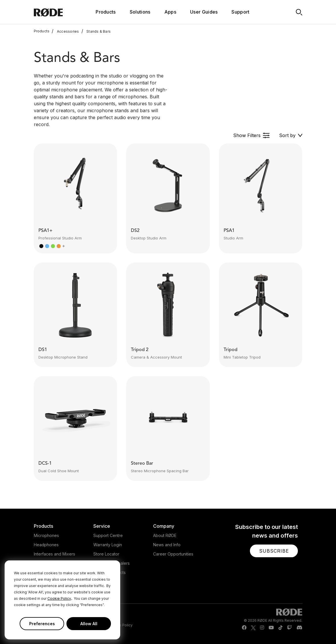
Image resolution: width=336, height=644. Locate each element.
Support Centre (108, 535)
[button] (251, 135)
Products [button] (106, 12)
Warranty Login (108, 545)
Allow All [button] (89, 624)
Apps (170, 12)
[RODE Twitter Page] (253, 628)
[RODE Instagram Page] (262, 628)
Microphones (46, 535)
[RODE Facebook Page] (244, 628)
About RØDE (165, 535)
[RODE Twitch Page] (289, 628)
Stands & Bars (96, 31)
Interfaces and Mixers (54, 554)
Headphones (46, 545)
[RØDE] (56, 12)
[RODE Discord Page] (299, 628)
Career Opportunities (173, 554)
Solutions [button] (140, 12)
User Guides (204, 12)
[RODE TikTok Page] (281, 628)
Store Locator (106, 554)
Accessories (65, 31)
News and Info (167, 545)
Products (42, 31)
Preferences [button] (42, 624)
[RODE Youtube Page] (271, 628)
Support (240, 12)
